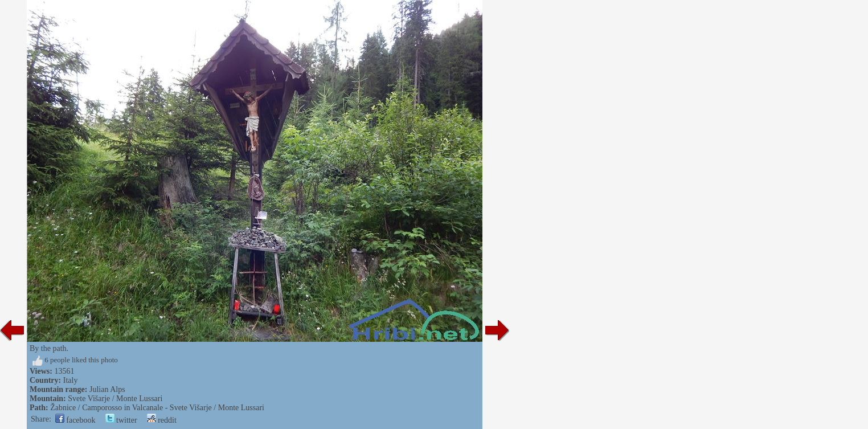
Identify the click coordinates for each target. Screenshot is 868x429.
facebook (75, 420)
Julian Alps (107, 389)
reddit (162, 420)
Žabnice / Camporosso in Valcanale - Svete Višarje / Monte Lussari (157, 408)
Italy (71, 380)
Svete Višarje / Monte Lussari (115, 399)
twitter (121, 420)
